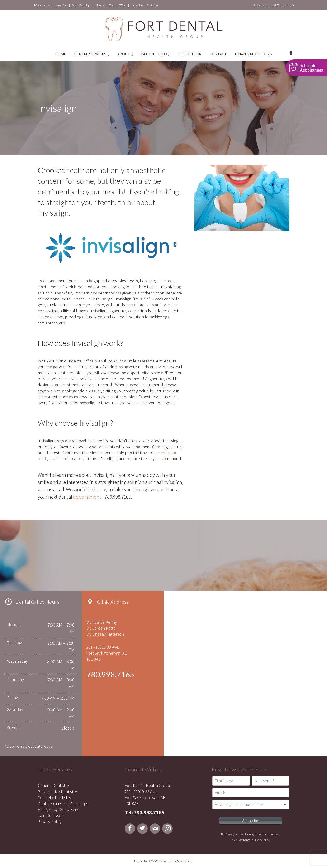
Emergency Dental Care (59, 809)
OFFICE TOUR (190, 54)
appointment (87, 497)
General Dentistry (53, 785)
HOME (61, 54)
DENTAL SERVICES (90, 54)
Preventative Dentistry (57, 792)
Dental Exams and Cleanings (63, 803)
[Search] (291, 53)
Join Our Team (51, 815)
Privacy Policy (50, 822)
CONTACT (218, 54)
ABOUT (124, 54)
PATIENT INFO (154, 54)
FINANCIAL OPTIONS (253, 54)
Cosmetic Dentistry (54, 798)
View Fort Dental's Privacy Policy (251, 840)
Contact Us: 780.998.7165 (273, 5)
